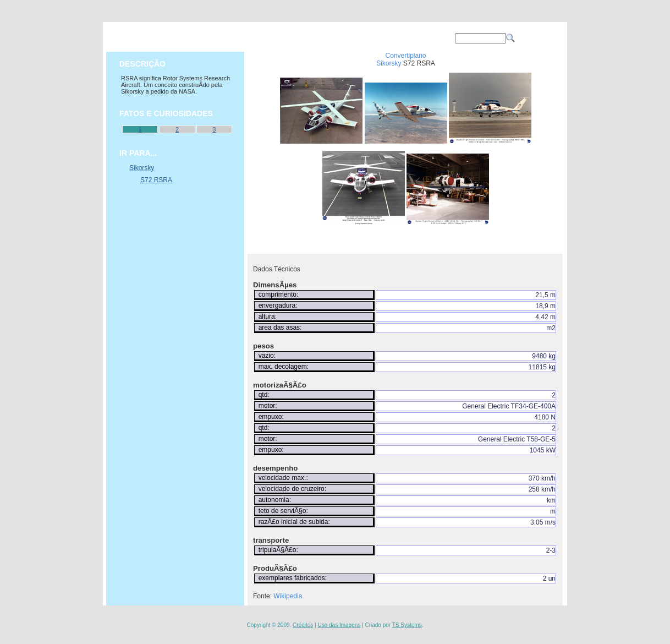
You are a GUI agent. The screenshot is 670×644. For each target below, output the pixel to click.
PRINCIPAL (207, 38)
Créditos (303, 625)
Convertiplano (405, 56)
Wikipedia (288, 596)
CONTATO (428, 38)
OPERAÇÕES (317, 38)
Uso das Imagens (339, 625)
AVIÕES (262, 38)
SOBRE (372, 38)
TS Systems (407, 625)
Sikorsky (389, 63)
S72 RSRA (156, 180)
